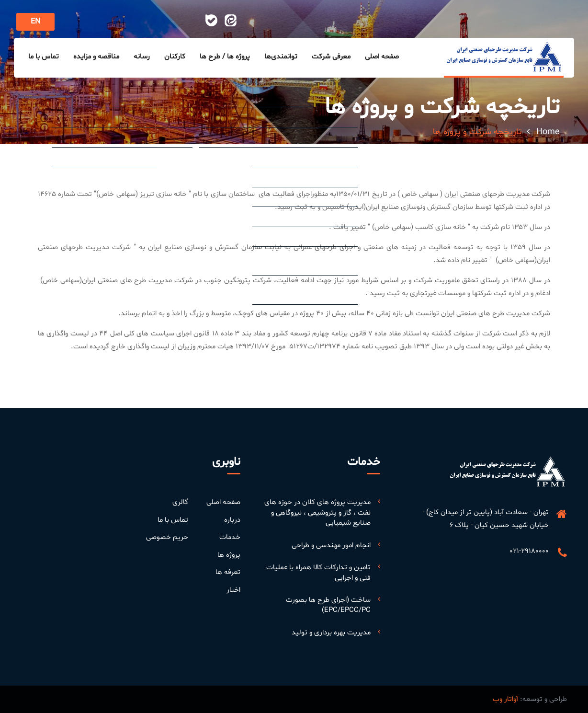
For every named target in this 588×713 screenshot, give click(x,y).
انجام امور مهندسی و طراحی (331, 546)
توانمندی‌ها (281, 57)
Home (548, 132)
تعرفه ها (228, 572)
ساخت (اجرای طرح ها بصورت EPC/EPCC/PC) (328, 605)
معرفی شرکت (331, 57)
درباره (232, 520)
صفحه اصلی (382, 57)
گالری (180, 502)
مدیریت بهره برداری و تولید (331, 633)
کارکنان (175, 57)
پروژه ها (229, 555)
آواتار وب (505, 699)
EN (35, 22)
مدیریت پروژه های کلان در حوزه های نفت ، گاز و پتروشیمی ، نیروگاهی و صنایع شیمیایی (317, 513)
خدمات (230, 537)
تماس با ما (44, 57)
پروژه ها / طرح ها (225, 57)
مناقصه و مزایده (96, 57)
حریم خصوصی (167, 537)
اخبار (233, 590)
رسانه (142, 57)
